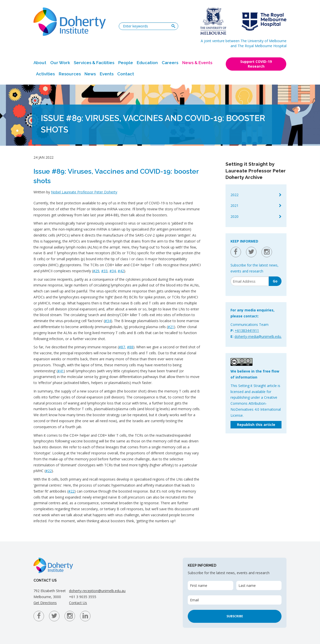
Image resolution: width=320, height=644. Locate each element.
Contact (126, 74)
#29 (96, 271)
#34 (113, 271)
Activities (45, 74)
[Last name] (259, 585)
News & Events (197, 63)
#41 (61, 371)
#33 (104, 271)
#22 (49, 471)
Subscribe (235, 616)
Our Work (60, 63)
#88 (130, 347)
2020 (234, 216)
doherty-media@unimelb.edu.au (260, 336)
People (126, 63)
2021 (234, 205)
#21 (171, 327)
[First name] (210, 585)
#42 (121, 271)
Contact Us (78, 603)
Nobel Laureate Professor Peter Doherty (84, 192)
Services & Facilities (94, 63)
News (90, 74)
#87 (122, 347)
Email (194, 600)
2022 (234, 195)
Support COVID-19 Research (256, 64)
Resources (70, 74)
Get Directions (45, 603)
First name (199, 585)
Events (107, 74)
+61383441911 (247, 330)
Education (147, 63)
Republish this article (256, 425)
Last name (247, 585)
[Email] (250, 281)
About (40, 63)
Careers (170, 63)
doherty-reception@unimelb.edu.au (97, 591)
